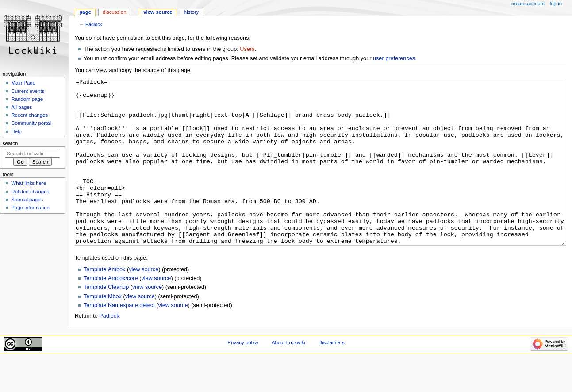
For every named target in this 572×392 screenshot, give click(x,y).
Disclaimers (332, 376)
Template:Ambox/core (111, 311)
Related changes (30, 192)
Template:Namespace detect (119, 338)
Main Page (23, 83)
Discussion (114, 12)
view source (144, 303)
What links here (29, 183)
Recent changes (29, 115)
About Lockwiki (288, 376)
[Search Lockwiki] (33, 154)
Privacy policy (243, 376)
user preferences (394, 58)
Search (10, 143)
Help (16, 131)
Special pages (27, 200)
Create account (528, 4)
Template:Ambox (105, 303)
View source (158, 12)
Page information (30, 208)
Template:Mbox (103, 330)
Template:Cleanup (106, 320)
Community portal (31, 123)
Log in (556, 4)
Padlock (94, 24)
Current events (28, 91)
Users (247, 49)
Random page (27, 99)
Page (85, 12)
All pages (21, 107)
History (192, 12)
